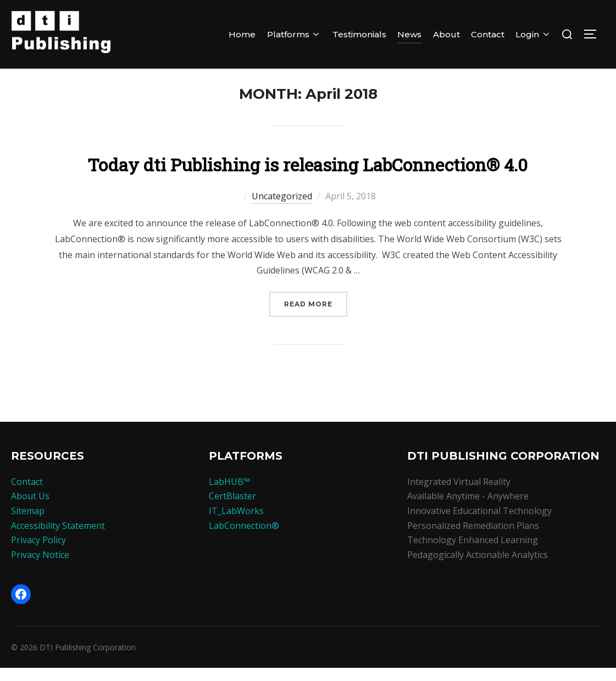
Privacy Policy (38, 553)
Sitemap (28, 524)
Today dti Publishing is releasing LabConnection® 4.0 (307, 178)
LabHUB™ (229, 495)
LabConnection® (244, 538)
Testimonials (359, 34)
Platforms (294, 34)
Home (242, 34)
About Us (30, 509)
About (446, 34)
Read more (316, 316)
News (409, 34)
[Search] (567, 34)
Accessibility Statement (58, 538)
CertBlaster (232, 509)
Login (533, 34)
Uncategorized (282, 209)
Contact (488, 34)
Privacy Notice (40, 568)
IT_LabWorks (236, 524)
